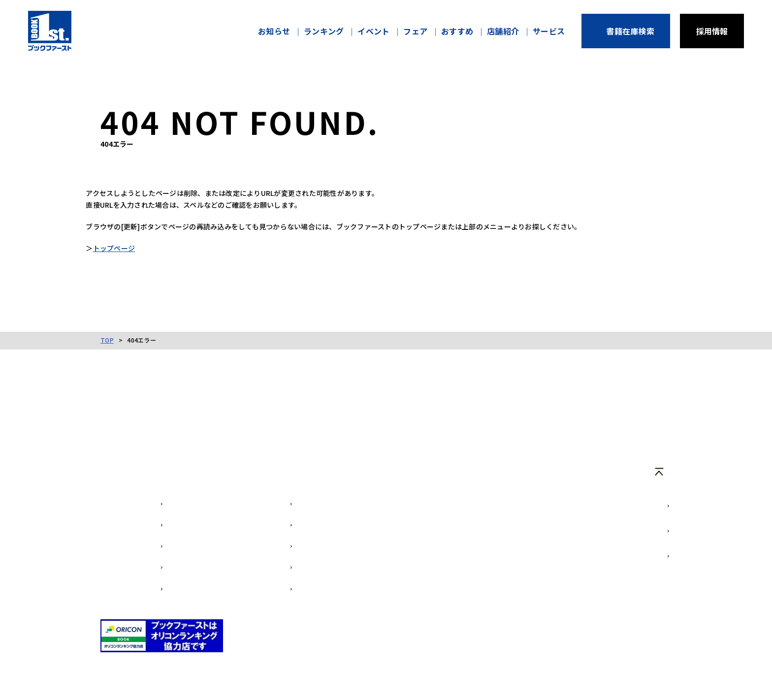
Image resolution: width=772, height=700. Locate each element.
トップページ (129, 251)
